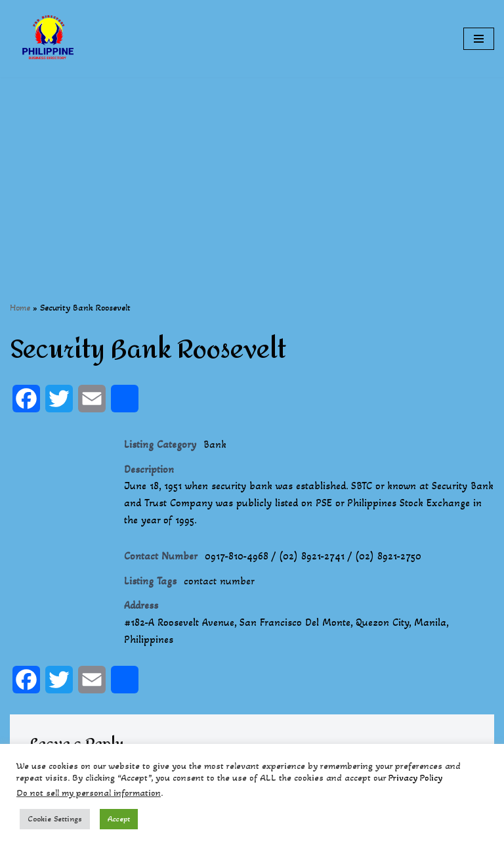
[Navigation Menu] (479, 39)
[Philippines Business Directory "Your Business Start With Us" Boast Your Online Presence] (49, 39)
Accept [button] (119, 819)
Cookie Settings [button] (55, 819)
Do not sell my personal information (89, 793)
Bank (215, 444)
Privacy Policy (415, 778)
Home (20, 308)
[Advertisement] (252, 169)
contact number (219, 581)
